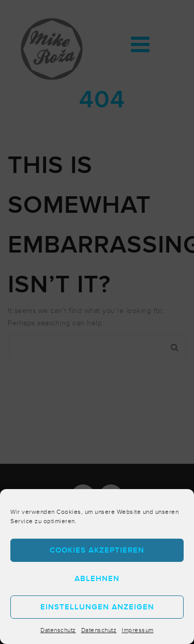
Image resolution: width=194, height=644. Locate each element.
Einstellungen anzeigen (97, 607)
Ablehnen (97, 579)
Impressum (138, 630)
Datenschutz (58, 630)
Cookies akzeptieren (97, 550)
